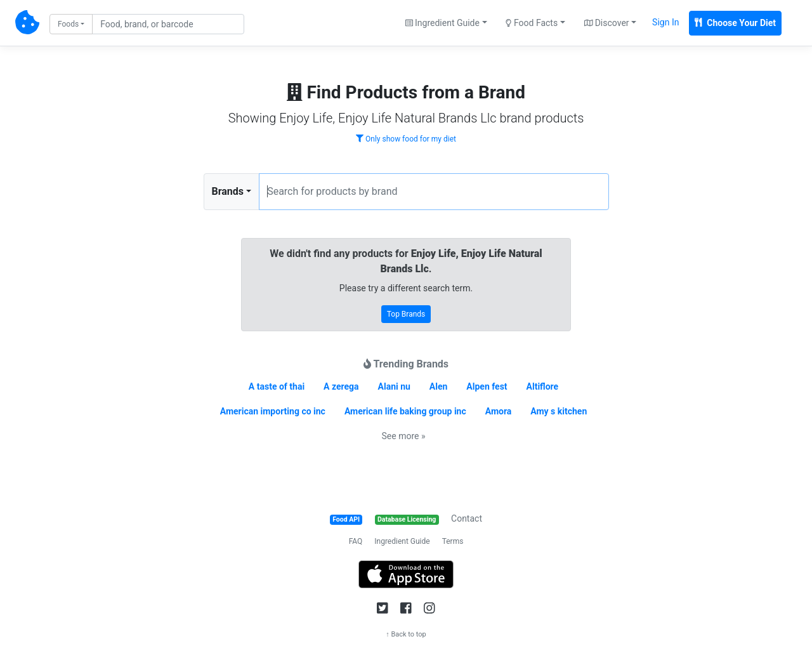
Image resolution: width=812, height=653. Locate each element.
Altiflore (543, 386)
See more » (404, 436)
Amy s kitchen (559, 411)
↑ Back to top (406, 634)
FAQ (356, 541)
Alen (439, 386)
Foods (68, 24)
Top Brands (406, 314)
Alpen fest (487, 386)
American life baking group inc (405, 411)
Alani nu (394, 386)
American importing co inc (273, 411)
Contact (467, 518)
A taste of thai (277, 386)
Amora (499, 411)
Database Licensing (407, 519)
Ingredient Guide (402, 541)
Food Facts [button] (532, 23)
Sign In (665, 22)
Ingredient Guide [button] (442, 23)
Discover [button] (607, 23)
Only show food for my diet (406, 139)
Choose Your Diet (735, 23)
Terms (453, 541)
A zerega (341, 386)
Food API (346, 519)
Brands (228, 191)
